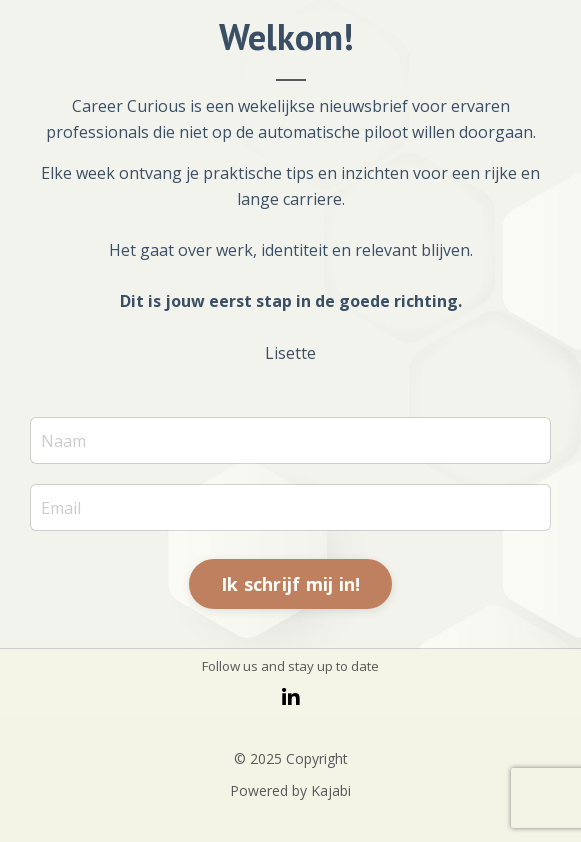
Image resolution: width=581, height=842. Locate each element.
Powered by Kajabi (290, 790)
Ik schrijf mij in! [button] (291, 584)
